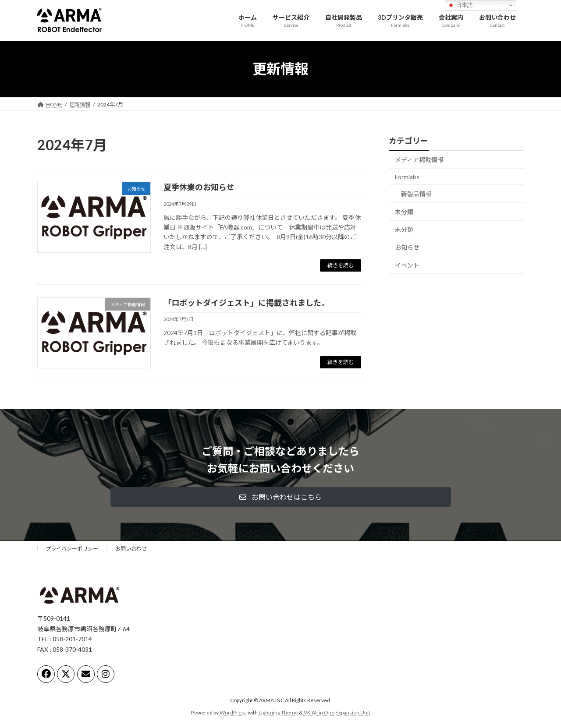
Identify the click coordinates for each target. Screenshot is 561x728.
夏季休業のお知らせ (199, 187)
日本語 (460, 5)
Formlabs (407, 176)
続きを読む (341, 265)
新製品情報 (416, 194)
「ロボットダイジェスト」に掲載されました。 (246, 303)
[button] (281, 497)
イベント (407, 265)
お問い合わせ (131, 549)
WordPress (233, 712)
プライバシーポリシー (72, 549)
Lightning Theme (278, 712)
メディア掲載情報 (419, 160)
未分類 (404, 211)
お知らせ (407, 247)
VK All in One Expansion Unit (337, 712)
